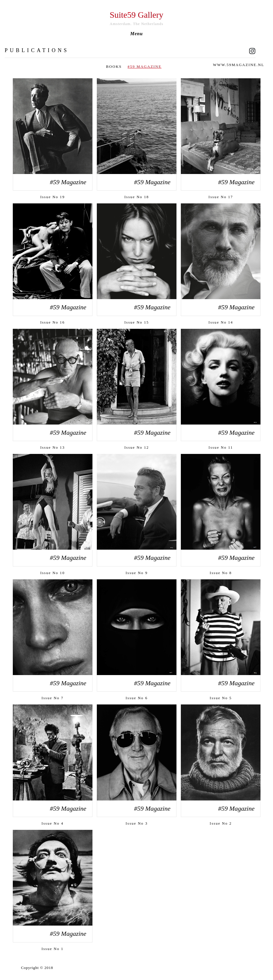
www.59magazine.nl (239, 65)
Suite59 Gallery (136, 15)
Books (114, 66)
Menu (136, 34)
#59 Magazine (145, 66)
